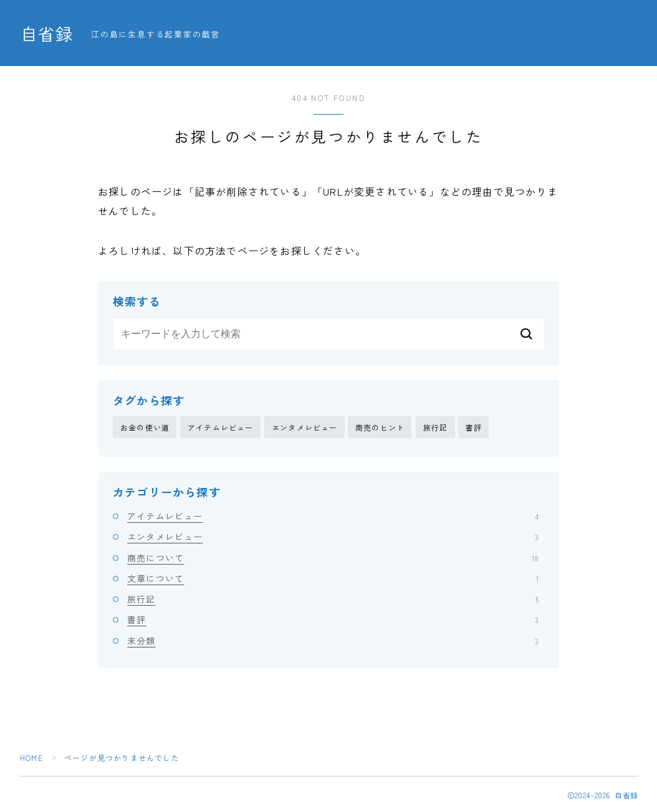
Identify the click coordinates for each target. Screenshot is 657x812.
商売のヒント (380, 427)
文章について (333, 578)
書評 (474, 427)
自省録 (47, 34)
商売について (333, 558)
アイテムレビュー (221, 427)
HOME (31, 757)
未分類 (333, 641)
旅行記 (436, 427)
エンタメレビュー (305, 427)
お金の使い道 (145, 427)
